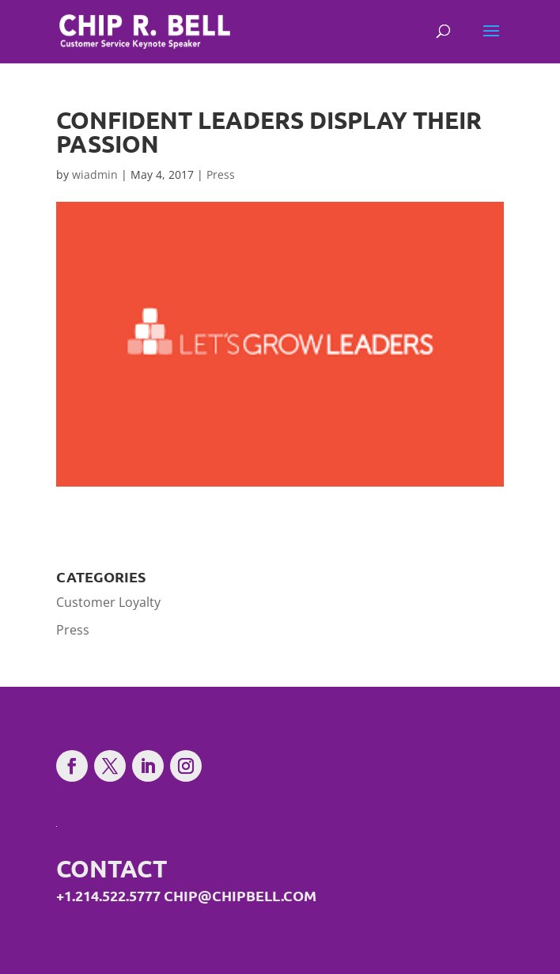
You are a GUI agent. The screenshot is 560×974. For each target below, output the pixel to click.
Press (221, 174)
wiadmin (95, 174)
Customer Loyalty (108, 602)
